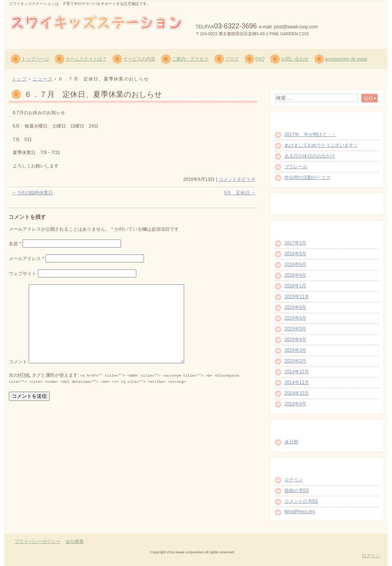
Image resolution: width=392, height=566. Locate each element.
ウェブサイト (23, 274)
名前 (15, 244)
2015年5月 (295, 329)
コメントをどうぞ (237, 179)
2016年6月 (295, 264)
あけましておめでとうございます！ (321, 145)
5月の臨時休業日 (33, 193)
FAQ (260, 59)
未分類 (291, 442)
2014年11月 (297, 382)
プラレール (296, 167)
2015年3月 (295, 350)
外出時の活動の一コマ (307, 177)
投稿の (297, 491)
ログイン (294, 480)
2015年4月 (295, 340)
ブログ (232, 59)
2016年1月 (295, 286)
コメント (18, 362)
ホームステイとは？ (86, 59)
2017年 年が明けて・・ (310, 135)
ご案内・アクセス (190, 59)
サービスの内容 (139, 59)
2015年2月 (295, 361)
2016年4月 (295, 275)
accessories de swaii (346, 59)
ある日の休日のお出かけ (310, 156)
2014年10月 (297, 393)
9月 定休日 (240, 193)
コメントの (301, 501)
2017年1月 (295, 243)
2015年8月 (295, 307)
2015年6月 (295, 318)
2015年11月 (297, 297)
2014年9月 (295, 404)
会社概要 (75, 541)
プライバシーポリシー (38, 541)
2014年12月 (297, 372)
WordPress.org (300, 512)
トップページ (35, 59)
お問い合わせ (295, 59)
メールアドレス (26, 259)
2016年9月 (295, 254)
